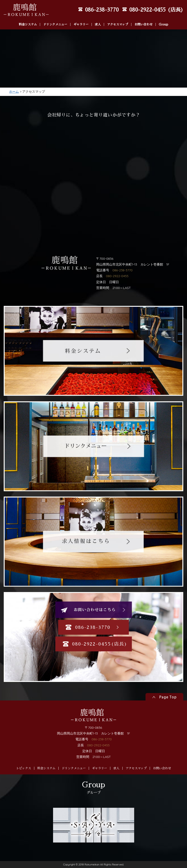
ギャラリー (81, 24)
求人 (98, 24)
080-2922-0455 (117, 294)
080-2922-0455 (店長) (153, 10)
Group (163, 24)
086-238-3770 (98, 10)
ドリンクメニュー (55, 24)
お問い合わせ (143, 24)
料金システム (28, 24)
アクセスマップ (118, 24)
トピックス (24, 787)
